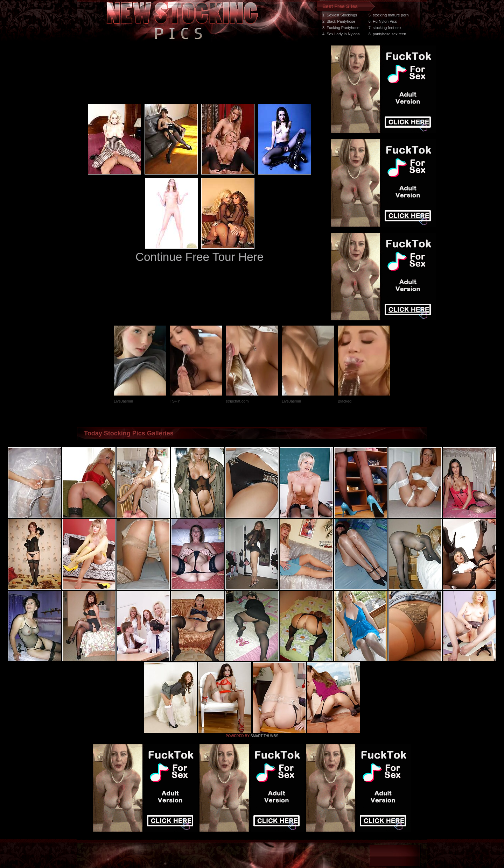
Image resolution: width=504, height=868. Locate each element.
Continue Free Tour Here (199, 257)
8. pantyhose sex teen (387, 34)
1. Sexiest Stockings (340, 15)
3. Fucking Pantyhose (341, 28)
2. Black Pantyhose (339, 21)
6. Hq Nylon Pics (383, 21)
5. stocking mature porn (389, 15)
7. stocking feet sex (385, 28)
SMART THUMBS (264, 736)
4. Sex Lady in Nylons (341, 34)
